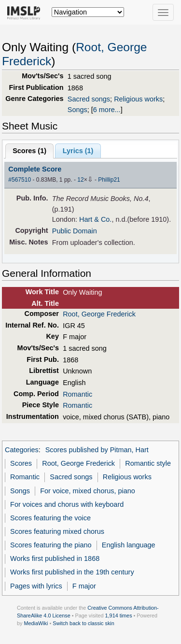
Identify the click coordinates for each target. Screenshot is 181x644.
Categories (22, 450)
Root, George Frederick (99, 314)
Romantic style (148, 463)
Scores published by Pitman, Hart (97, 450)
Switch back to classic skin (84, 623)
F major (84, 586)
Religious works (138, 99)
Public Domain (75, 231)
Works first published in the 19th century (72, 572)
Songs (77, 110)
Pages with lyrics (36, 586)
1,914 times (119, 615)
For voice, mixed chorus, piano (88, 491)
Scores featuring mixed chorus (57, 531)
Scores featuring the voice (50, 518)
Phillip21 (109, 180)
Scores (21, 463)
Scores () (29, 151)
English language (129, 545)
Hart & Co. (95, 219)
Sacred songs (89, 99)
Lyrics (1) (78, 151)
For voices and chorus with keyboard (67, 504)
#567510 (20, 180)
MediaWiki (36, 623)
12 (80, 180)
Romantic (77, 394)
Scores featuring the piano (51, 545)
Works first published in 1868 (55, 558)
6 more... (107, 110)
